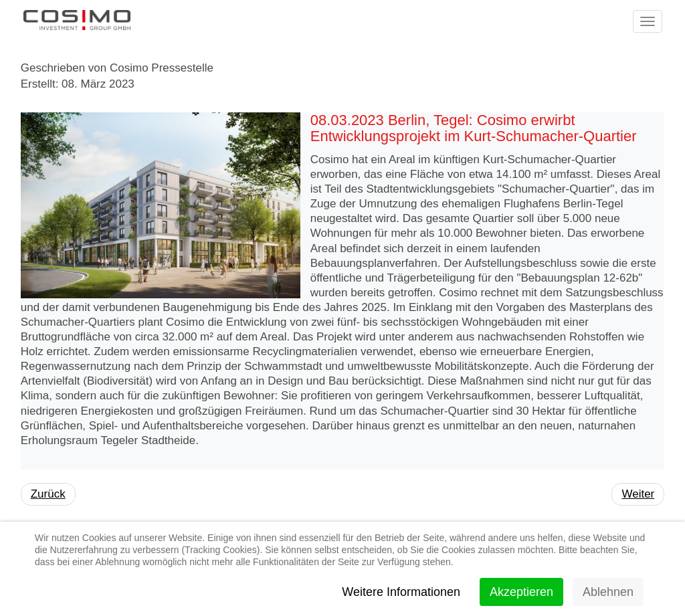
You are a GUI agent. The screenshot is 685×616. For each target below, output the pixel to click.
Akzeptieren (521, 592)
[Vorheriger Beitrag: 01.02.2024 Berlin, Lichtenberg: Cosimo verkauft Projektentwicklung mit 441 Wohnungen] (48, 494)
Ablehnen (608, 592)
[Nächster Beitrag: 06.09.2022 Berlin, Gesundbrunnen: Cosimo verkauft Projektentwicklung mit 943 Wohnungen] (638, 494)
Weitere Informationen (401, 592)
